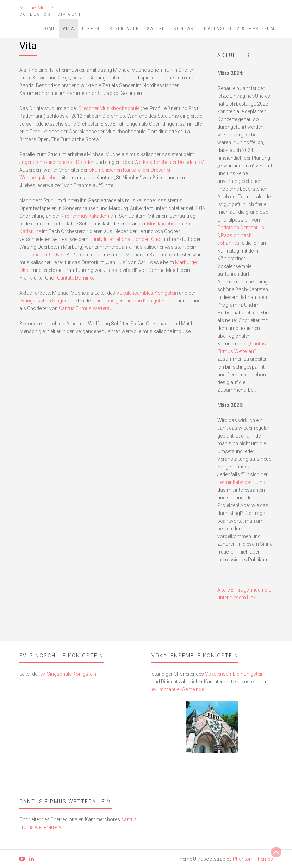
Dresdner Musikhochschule (109, 108)
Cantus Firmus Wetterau (86, 308)
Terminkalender (234, 482)
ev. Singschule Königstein (68, 674)
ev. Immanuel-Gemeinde (178, 689)
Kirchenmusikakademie (87, 216)
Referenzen (125, 29)
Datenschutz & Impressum (239, 29)
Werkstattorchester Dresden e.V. (169, 162)
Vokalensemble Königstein (234, 674)
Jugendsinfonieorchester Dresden (57, 162)
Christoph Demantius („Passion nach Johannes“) (241, 235)
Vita (69, 29)
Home (49, 29)
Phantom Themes (253, 859)
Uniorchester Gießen (42, 255)
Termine (92, 29)
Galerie (157, 29)
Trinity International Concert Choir (126, 239)
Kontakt (185, 29)
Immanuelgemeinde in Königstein (130, 301)
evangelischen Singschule (48, 301)
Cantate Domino (75, 278)
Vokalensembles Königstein (147, 293)
